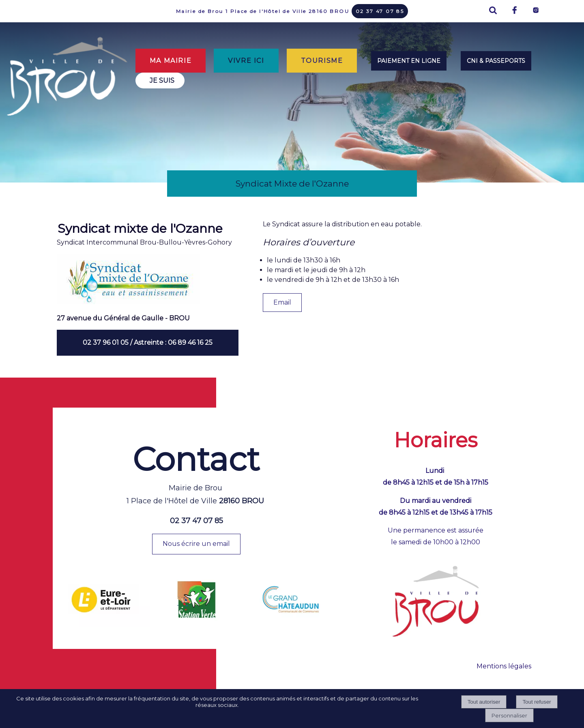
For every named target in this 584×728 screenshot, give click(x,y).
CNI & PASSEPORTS (496, 61)
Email (282, 302)
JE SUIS (162, 81)
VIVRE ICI (246, 61)
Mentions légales (504, 666)
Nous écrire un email (196, 544)
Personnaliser (509, 715)
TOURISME (322, 61)
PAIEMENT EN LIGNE (409, 61)
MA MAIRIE (171, 61)
